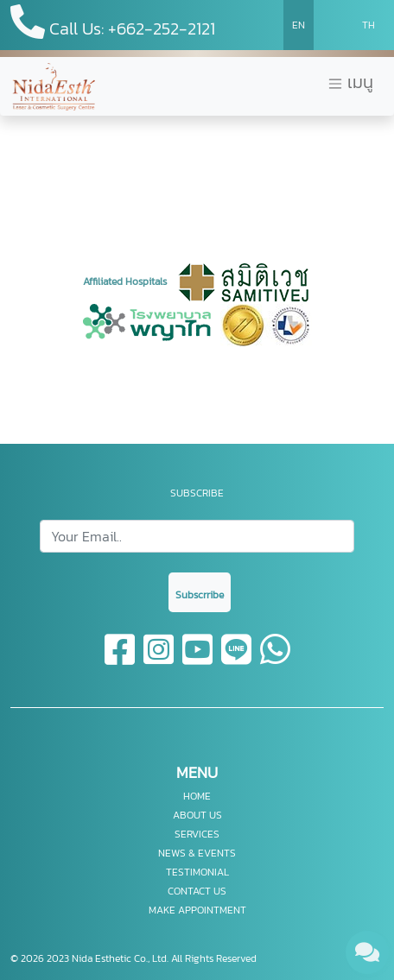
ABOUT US (197, 815)
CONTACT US (197, 891)
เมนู (350, 82)
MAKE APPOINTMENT (197, 910)
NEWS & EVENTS (197, 853)
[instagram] (159, 660)
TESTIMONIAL (197, 872)
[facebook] (121, 660)
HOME (197, 796)
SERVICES (197, 834)
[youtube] (198, 660)
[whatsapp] (275, 660)
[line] (237, 660)
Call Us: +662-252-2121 (113, 23)
